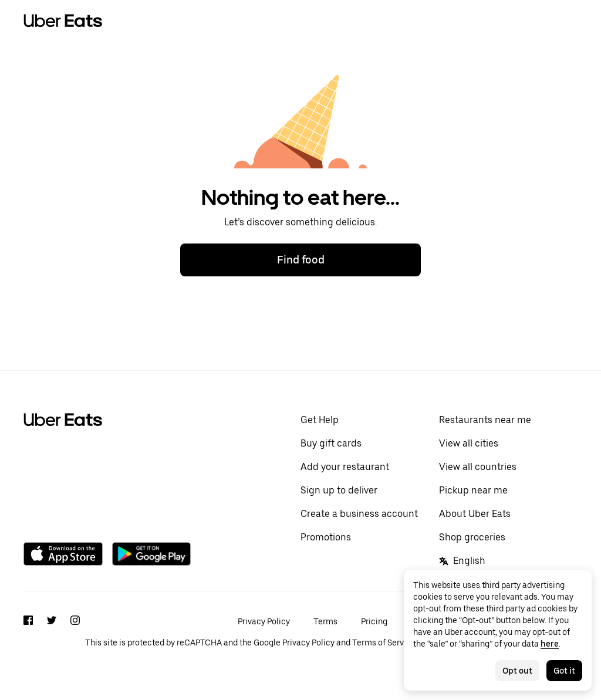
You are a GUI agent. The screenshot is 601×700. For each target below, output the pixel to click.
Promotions (326, 537)
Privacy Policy (264, 621)
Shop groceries (472, 537)
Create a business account (359, 514)
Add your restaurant (345, 467)
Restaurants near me (485, 420)
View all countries (478, 467)
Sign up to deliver (339, 490)
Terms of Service (384, 642)
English (462, 561)
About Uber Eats (475, 514)
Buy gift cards (331, 443)
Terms (325, 621)
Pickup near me (473, 490)
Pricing (374, 621)
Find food (301, 260)
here (550, 644)
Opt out (517, 671)
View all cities (469, 443)
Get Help (320, 420)
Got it (564, 671)
